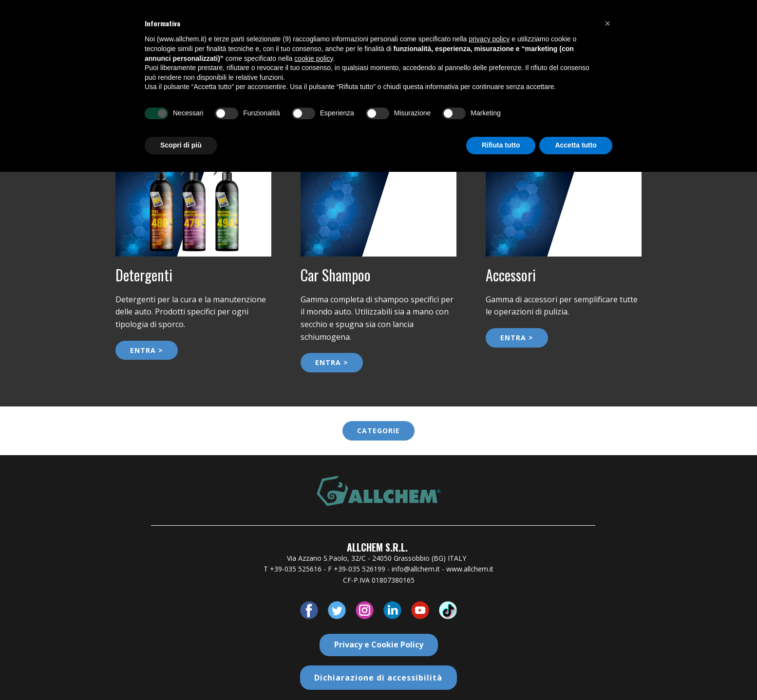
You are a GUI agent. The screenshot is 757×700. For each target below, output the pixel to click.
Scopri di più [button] (181, 145)
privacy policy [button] (489, 39)
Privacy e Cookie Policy (379, 645)
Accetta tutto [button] (576, 145)
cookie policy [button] (313, 58)
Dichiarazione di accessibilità (378, 678)
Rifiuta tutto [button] (501, 145)
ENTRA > (147, 350)
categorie (378, 431)
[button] (607, 23)
